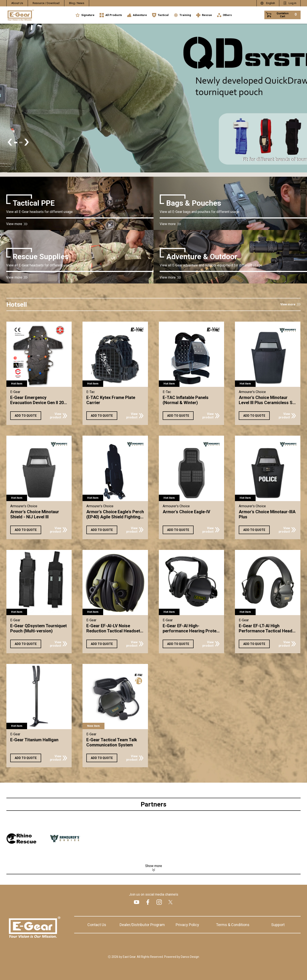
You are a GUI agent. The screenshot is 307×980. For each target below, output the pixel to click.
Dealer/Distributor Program (142, 925)
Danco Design (190, 957)
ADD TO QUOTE (26, 416)
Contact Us (97, 925)
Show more (154, 866)
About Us (17, 3)
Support (278, 925)
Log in (293, 3)
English (271, 3)
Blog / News (77, 3)
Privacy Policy (187, 925)
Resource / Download (46, 3)
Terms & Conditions (233, 925)
